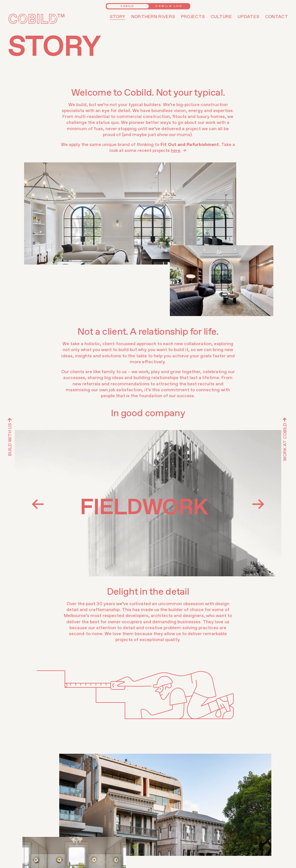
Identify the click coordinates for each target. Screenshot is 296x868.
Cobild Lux (169, 6)
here (176, 151)
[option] (148, 503)
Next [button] (258, 504)
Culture (221, 17)
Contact (277, 17)
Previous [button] (38, 504)
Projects (193, 17)
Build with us (10, 437)
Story (118, 17)
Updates (248, 17)
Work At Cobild (285, 440)
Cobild (127, 6)
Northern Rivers (153, 17)
